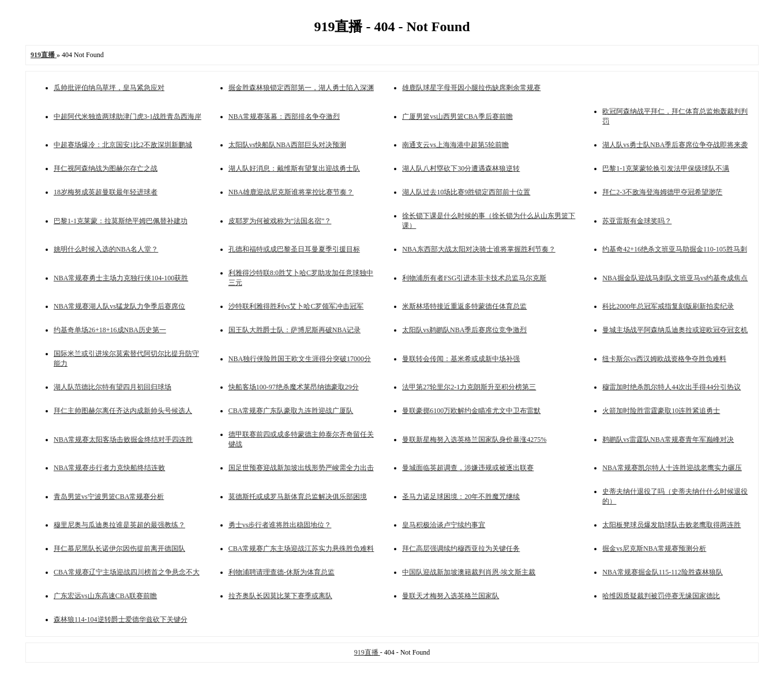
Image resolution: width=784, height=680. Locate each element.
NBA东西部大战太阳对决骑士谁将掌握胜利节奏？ (479, 249)
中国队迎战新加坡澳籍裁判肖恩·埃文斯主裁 (469, 572)
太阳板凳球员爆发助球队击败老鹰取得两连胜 (672, 525)
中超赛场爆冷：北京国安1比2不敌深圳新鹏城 (123, 145)
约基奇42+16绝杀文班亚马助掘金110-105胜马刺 (674, 249)
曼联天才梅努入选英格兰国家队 (451, 596)
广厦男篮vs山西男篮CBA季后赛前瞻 (457, 117)
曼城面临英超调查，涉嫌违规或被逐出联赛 (468, 468)
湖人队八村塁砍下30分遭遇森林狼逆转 (461, 168)
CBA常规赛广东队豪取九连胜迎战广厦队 (291, 411)
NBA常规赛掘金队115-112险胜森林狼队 (662, 572)
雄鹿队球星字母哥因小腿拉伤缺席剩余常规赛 (471, 88)
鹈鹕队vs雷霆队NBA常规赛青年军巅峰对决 (668, 439)
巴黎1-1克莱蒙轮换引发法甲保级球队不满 (666, 168)
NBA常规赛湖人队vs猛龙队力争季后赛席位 (119, 306)
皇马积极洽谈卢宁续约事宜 (444, 525)
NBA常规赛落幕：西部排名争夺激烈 (284, 117)
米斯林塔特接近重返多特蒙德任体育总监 (464, 306)
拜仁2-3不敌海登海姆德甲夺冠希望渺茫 (662, 192)
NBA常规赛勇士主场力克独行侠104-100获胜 (121, 278)
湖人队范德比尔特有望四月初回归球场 (112, 387)
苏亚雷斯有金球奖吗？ (637, 221)
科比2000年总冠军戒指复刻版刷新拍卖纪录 (668, 306)
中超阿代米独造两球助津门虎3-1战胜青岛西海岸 (127, 117)
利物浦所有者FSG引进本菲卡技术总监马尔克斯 (474, 278)
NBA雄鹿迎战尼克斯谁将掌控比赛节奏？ (291, 192)
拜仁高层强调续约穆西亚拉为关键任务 (461, 548)
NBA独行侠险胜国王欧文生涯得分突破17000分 (300, 359)
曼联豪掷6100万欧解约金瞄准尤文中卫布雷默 (471, 411)
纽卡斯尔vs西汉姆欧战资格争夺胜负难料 (664, 359)
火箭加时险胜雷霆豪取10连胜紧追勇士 (661, 411)
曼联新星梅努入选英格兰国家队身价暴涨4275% (474, 439)
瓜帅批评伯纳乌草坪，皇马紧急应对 (109, 88)
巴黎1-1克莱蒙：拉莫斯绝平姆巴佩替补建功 (121, 221)
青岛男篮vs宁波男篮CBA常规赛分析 (109, 497)
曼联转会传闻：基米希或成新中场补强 (461, 359)
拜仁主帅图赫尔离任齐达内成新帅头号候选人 (123, 411)
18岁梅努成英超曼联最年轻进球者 (106, 192)
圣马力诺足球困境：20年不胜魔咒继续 (461, 497)
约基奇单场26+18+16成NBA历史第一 (110, 330)
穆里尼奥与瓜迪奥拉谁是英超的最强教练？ (119, 525)
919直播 (367, 652)
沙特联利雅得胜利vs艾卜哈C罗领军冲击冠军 (296, 306)
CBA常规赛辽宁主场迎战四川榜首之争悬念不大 (127, 572)
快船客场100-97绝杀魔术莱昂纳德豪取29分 (294, 387)
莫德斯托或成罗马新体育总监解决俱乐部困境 (298, 497)
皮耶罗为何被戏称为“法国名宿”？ (280, 221)
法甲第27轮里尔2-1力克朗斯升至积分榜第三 (469, 387)
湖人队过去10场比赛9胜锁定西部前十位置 (466, 192)
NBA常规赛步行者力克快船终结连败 (109, 468)
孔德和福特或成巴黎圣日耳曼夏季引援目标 (294, 249)
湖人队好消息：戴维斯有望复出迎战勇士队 (294, 168)
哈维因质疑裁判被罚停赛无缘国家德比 (661, 596)
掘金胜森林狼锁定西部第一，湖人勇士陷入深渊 (301, 88)
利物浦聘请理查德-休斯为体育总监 (282, 572)
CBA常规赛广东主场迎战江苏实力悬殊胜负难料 (301, 548)
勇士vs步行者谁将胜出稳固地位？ (280, 525)
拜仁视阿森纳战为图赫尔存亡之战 (106, 168)
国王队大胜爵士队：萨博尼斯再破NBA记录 (295, 330)
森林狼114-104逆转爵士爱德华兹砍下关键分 (121, 619)
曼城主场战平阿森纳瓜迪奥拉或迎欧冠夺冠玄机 (675, 330)
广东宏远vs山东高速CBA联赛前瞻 (105, 596)
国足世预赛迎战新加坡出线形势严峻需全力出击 (301, 468)
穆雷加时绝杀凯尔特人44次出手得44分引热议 (672, 387)
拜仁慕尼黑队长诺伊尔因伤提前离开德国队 (119, 548)
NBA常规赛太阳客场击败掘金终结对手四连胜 (123, 439)
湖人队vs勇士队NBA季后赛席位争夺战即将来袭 (675, 145)
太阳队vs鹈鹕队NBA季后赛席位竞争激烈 (464, 330)
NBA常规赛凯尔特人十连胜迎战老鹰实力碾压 (672, 468)
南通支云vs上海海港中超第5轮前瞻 (455, 145)
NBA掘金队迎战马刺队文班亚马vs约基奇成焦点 (675, 278)
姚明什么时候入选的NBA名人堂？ (106, 249)
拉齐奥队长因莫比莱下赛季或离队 (280, 596)
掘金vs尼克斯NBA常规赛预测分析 (654, 548)
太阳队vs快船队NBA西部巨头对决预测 (287, 145)
